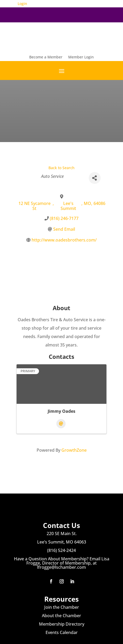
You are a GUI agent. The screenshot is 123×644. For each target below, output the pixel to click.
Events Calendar (62, 632)
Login (22, 4)
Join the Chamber (62, 607)
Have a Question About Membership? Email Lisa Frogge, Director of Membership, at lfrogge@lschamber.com (62, 563)
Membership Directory (62, 624)
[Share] (95, 178)
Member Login (81, 57)
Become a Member (46, 57)
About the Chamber (61, 616)
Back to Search (61, 168)
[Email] (61, 424)
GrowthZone (74, 450)
